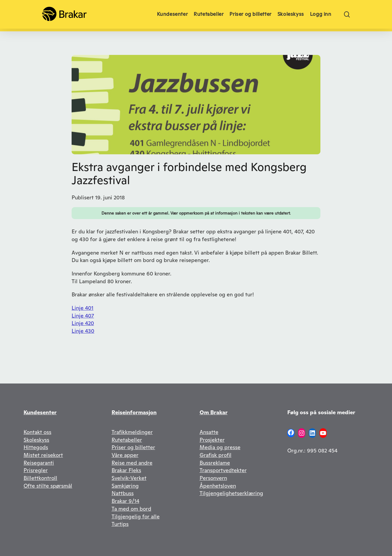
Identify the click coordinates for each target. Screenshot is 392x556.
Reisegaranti (39, 463)
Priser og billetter (133, 447)
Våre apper (125, 455)
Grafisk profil (216, 455)
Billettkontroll (40, 478)
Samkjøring (125, 486)
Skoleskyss (36, 440)
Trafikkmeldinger (132, 432)
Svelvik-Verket (129, 478)
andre (145, 463)
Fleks (135, 470)
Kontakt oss (37, 432)
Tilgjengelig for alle (136, 516)
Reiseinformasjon (134, 412)
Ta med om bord (131, 509)
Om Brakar (214, 412)
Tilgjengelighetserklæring (231, 493)
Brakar (120, 470)
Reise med (125, 463)
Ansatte (209, 432)
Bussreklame (215, 463)
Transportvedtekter (223, 470)
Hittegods (36, 447)
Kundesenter (40, 412)
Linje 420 (83, 323)
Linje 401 (82, 308)
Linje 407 (83, 316)
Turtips (120, 524)
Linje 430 (83, 331)
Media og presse (220, 447)
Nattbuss (123, 493)
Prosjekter (212, 440)
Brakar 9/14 (125, 501)
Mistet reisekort (43, 455)
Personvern (213, 478)
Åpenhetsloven (218, 486)
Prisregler (36, 470)
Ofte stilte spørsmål (48, 486)
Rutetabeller (127, 440)
